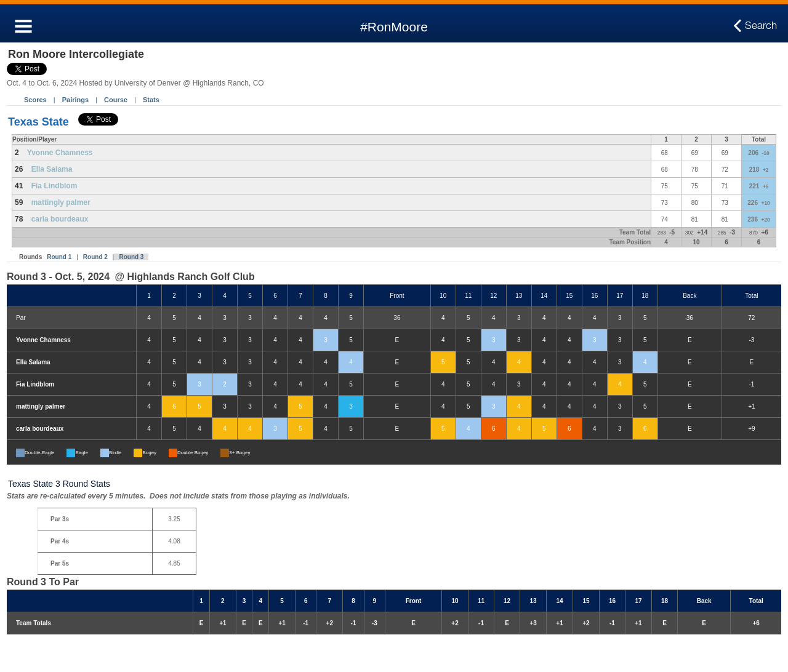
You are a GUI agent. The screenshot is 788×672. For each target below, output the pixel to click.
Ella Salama (52, 169)
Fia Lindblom (54, 186)
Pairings (75, 100)
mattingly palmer (61, 202)
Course (116, 100)
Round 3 (131, 257)
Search (761, 26)
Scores (35, 100)
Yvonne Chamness (60, 153)
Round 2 (95, 257)
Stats (151, 100)
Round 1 (59, 257)
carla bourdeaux (60, 219)
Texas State (38, 122)
